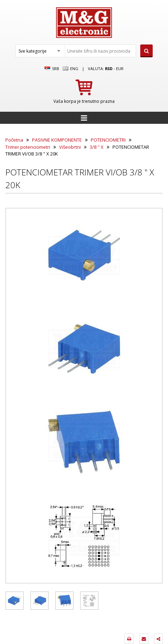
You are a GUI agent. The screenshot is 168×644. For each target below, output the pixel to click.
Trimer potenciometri (28, 147)
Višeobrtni (70, 147)
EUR (120, 68)
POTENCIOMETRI (108, 140)
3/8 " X (97, 147)
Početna (14, 140)
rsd (109, 68)
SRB (52, 69)
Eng (70, 69)
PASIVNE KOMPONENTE (57, 140)
